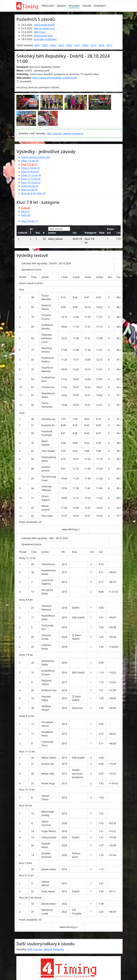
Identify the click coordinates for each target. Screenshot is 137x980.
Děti (49, 133)
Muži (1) (26, 211)
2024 (53, 45)
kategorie (78, 133)
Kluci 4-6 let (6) (29, 190)
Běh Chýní (40, 32)
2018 (102, 45)
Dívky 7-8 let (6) (30, 161)
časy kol (57, 133)
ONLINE (87, 6)
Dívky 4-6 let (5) (30, 186)
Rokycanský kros (44, 36)
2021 (77, 45)
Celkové (26, 208)
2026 (37, 45)
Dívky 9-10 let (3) (31, 168)
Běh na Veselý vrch (45, 28)
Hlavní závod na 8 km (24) (36, 157)
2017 (109, 45)
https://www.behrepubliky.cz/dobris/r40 (55, 78)
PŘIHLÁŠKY (48, 6)
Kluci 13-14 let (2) (31, 182)
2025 (45, 45)
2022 (69, 45)
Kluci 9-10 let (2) (30, 172)
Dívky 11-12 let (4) (31, 175)
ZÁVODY (61, 6)
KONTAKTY (100, 6)
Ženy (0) (26, 215)
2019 (93, 45)
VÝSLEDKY (74, 6)
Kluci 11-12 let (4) (31, 179)
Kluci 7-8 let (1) (29, 164)
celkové (67, 133)
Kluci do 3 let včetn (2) (34, 193)
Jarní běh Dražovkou (46, 39)
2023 (61, 45)
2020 (85, 45)
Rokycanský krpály (45, 25)
